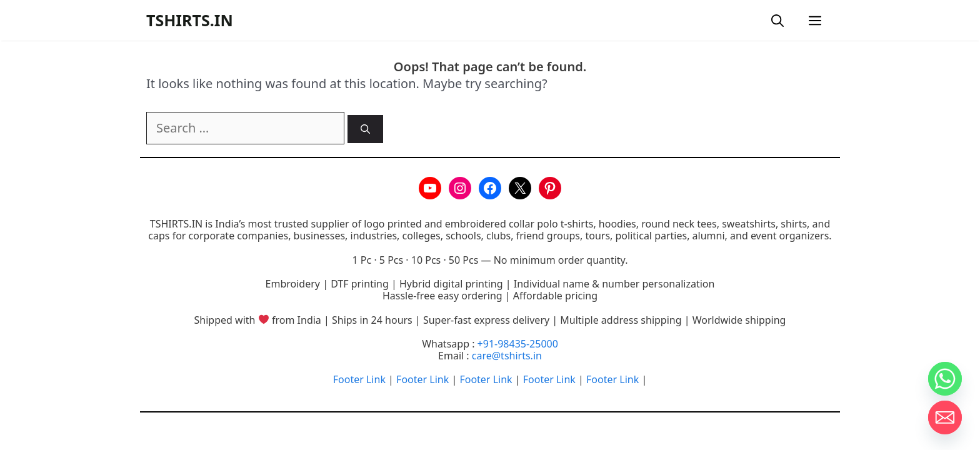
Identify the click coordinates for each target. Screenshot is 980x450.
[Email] (945, 417)
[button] (777, 20)
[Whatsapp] (945, 379)
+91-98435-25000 (518, 344)
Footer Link (359, 379)
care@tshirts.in (507, 356)
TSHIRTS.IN (190, 20)
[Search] (365, 129)
